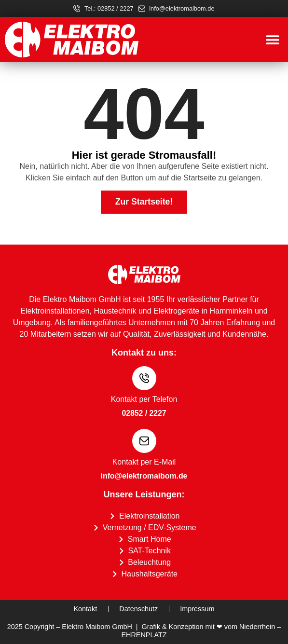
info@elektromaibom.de (144, 476)
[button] (272, 40)
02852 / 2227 (144, 413)
